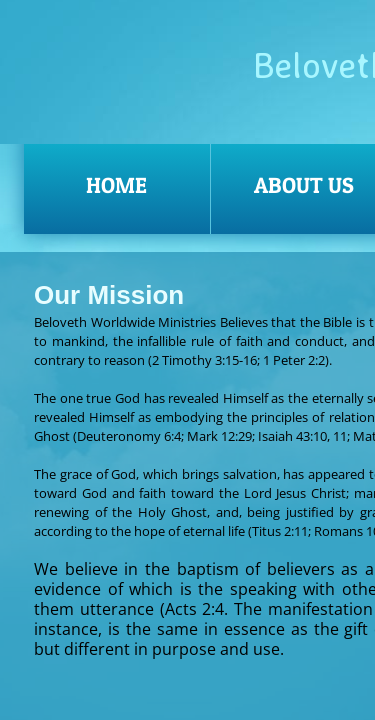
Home (116, 185)
